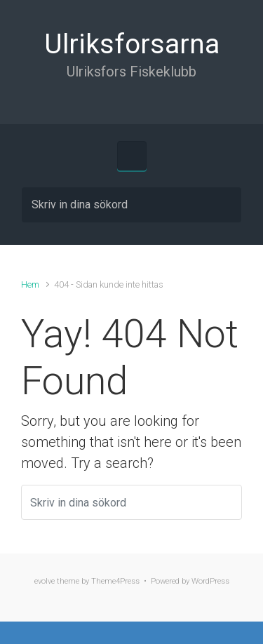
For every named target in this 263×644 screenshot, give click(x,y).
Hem (30, 284)
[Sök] (131, 205)
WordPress (210, 581)
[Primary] (132, 156)
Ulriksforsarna (132, 44)
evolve (45, 581)
